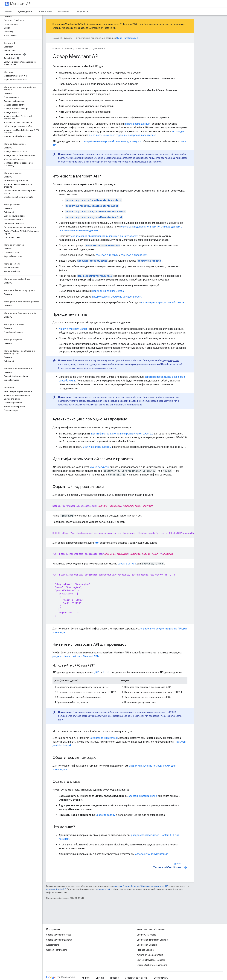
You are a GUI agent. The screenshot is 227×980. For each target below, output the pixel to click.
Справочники (45, 12)
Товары (68, 49)
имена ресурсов (99, 467)
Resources (63, 12)
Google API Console (146, 935)
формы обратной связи (143, 796)
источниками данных (138, 124)
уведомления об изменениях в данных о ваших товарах (104, 236)
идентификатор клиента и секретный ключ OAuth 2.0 (122, 434)
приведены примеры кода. (108, 291)
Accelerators (53, 945)
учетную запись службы (97, 447)
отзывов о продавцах (134, 255)
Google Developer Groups (59, 935)
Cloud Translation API (127, 38)
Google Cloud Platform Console (152, 940)
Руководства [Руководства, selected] (25, 12)
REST (106, 672)
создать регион (127, 564)
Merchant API (21, 4)
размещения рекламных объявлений (164, 154)
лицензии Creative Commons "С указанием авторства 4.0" (141, 886)
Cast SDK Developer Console (151, 960)
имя (97, 543)
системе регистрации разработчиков (163, 302)
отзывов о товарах (107, 255)
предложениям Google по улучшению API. (117, 297)
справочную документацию (152, 854)
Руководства (98, 49)
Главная (8, 12)
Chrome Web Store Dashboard (152, 965)
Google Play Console (147, 945)
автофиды (178, 131)
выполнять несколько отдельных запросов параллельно (123, 135)
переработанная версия (97, 141)
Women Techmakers (57, 950)
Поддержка (81, 12)
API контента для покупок (127, 141)
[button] (21, 47)
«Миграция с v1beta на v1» (102, 28)
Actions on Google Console (150, 955)
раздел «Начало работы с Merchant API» (76, 656)
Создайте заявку (105, 815)
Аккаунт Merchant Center (73, 329)
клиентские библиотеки (104, 738)
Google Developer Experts (59, 940)
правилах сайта (105, 889)
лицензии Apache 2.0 (56, 889)
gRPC (97, 672)
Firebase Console (145, 950)
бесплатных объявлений (71, 158)
